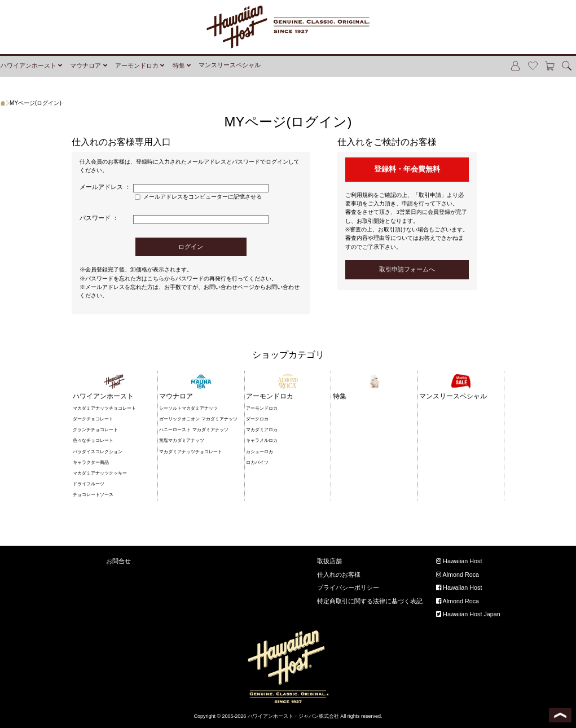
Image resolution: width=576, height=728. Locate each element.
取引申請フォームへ (407, 269)
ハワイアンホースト (28, 65)
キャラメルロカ (262, 440)
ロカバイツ (257, 462)
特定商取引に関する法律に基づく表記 (370, 601)
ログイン (191, 247)
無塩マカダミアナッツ (182, 440)
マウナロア (85, 65)
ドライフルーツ (89, 484)
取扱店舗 (329, 561)
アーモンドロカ (137, 65)
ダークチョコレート (93, 419)
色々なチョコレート (93, 440)
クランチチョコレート (95, 430)
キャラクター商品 (91, 462)
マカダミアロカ (262, 430)
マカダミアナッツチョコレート (104, 408)
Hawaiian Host (459, 561)
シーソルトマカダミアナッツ (188, 408)
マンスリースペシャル (230, 65)
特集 (179, 65)
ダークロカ (257, 419)
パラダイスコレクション (98, 452)
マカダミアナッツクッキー (100, 473)
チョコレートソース (93, 495)
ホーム (5, 103)
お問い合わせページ (229, 287)
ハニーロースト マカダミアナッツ (194, 430)
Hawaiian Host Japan (468, 614)
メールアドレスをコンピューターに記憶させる (203, 197)
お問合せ (118, 561)
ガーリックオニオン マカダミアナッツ (198, 419)
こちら (156, 279)
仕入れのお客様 (339, 574)
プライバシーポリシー (348, 587)
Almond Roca (458, 574)
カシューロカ (260, 452)
